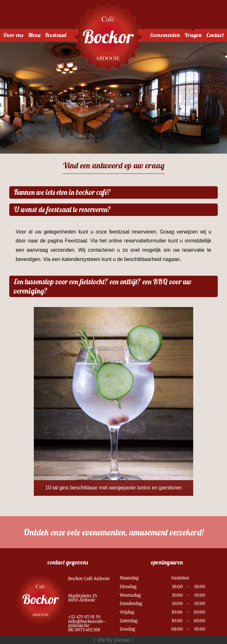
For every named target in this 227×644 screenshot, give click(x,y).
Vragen (193, 35)
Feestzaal (56, 35)
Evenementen (165, 35)
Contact (215, 35)
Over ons (13, 35)
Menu (34, 35)
